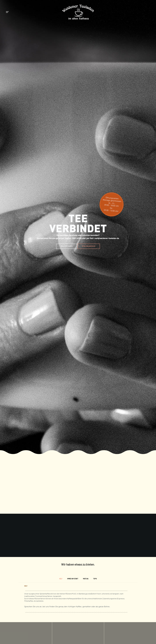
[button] (67, 246)
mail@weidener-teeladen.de (107, 238)
